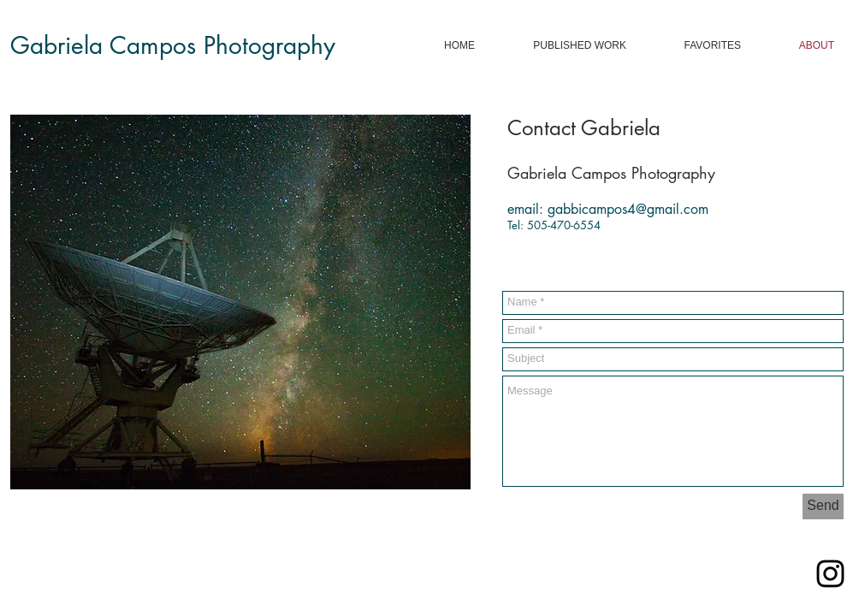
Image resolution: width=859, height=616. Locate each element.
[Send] (823, 506)
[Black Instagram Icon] (830, 574)
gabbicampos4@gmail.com (628, 209)
